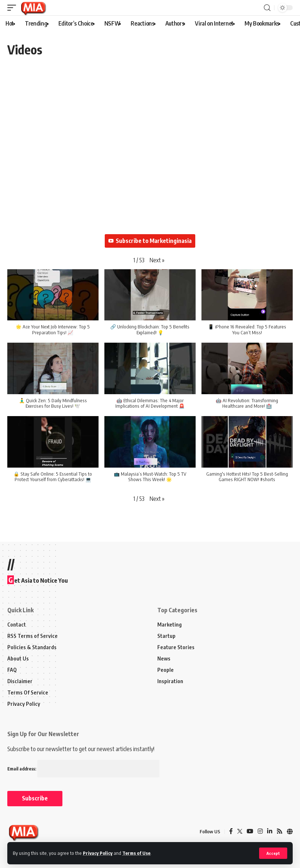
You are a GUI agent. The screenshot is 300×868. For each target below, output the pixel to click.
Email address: (83, 769)
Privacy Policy (98, 853)
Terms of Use (136, 853)
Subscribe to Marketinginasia (150, 241)
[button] (157, 260)
